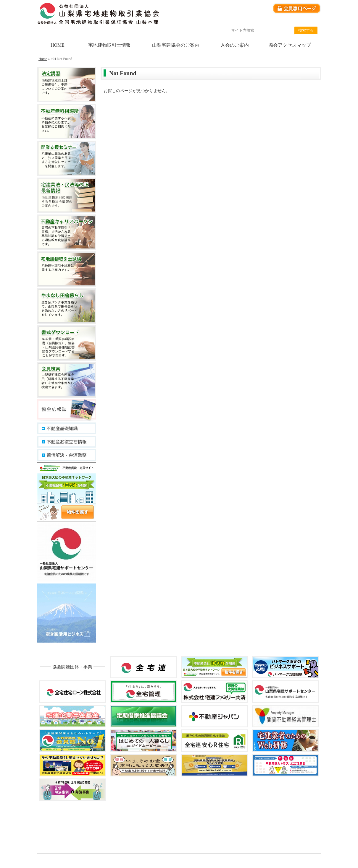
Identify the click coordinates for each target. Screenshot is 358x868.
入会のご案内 (235, 45)
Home (43, 59)
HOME (58, 45)
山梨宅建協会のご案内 (176, 45)
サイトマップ (308, 21)
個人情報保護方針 (245, 21)
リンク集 (278, 21)
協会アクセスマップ (290, 45)
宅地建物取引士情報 (109, 45)
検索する (306, 30)
